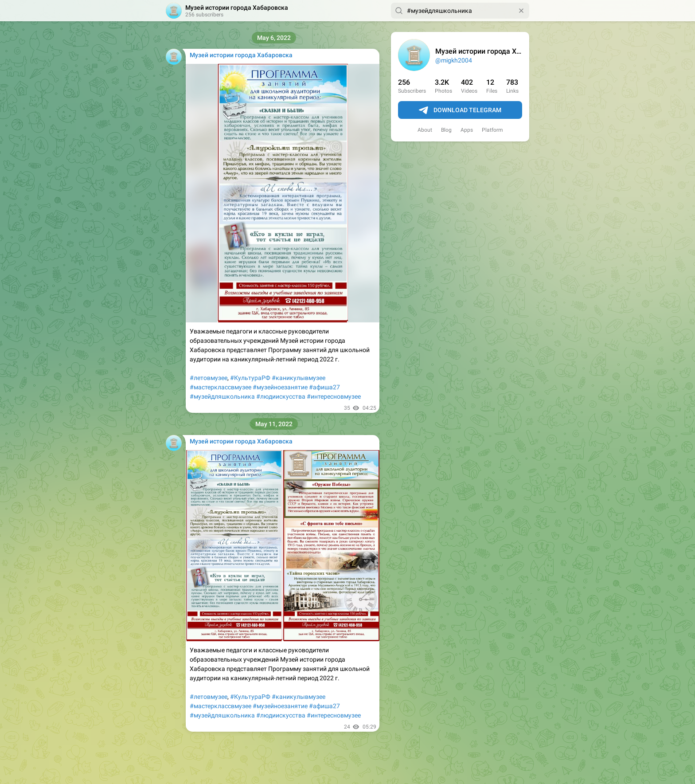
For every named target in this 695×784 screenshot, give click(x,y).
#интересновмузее (334, 396)
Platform (492, 130)
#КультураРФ (250, 378)
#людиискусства (281, 396)
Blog (446, 130)
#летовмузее (209, 378)
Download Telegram (460, 110)
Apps (467, 130)
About (425, 130)
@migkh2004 (454, 60)
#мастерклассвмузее (221, 387)
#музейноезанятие (280, 387)
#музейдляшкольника (222, 396)
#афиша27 (324, 387)
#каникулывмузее (299, 378)
